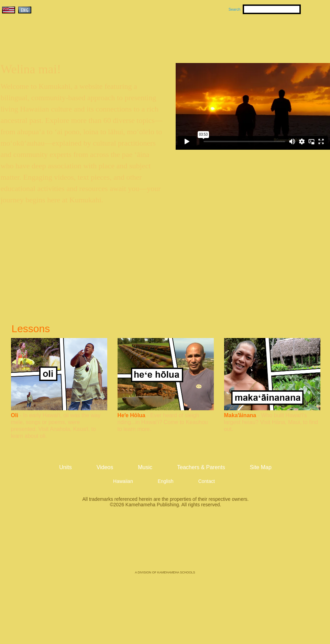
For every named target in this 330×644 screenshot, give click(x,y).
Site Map (261, 467)
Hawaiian (123, 481)
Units (155, 35)
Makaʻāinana (240, 415)
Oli (15, 415)
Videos (230, 35)
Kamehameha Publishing (165, 544)
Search (235, 9)
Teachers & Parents (288, 35)
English (166, 481)
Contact (207, 481)
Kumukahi (60, 44)
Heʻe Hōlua (131, 415)
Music (198, 35)
